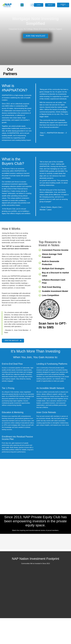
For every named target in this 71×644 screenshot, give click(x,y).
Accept (35, 635)
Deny (36, 640)
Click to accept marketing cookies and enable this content (12, 532)
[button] (68, 620)
